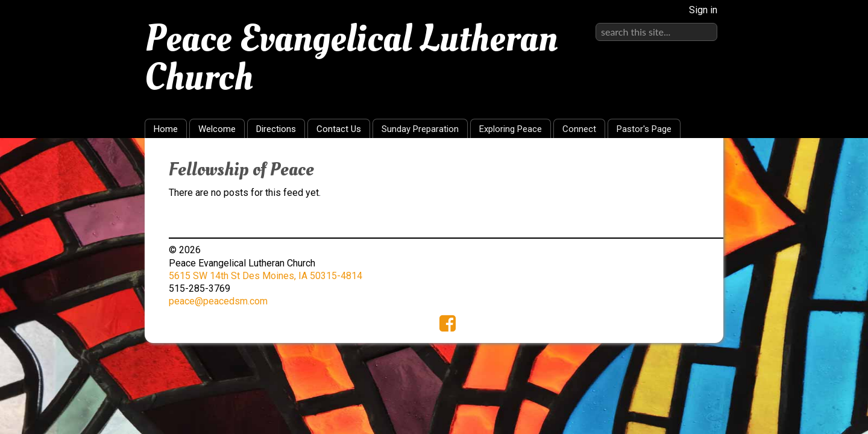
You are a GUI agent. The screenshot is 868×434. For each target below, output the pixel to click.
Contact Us (339, 129)
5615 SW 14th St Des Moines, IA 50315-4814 (266, 276)
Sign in (703, 10)
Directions (276, 129)
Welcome (217, 129)
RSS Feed (691, 166)
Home (166, 129)
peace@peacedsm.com (218, 301)
